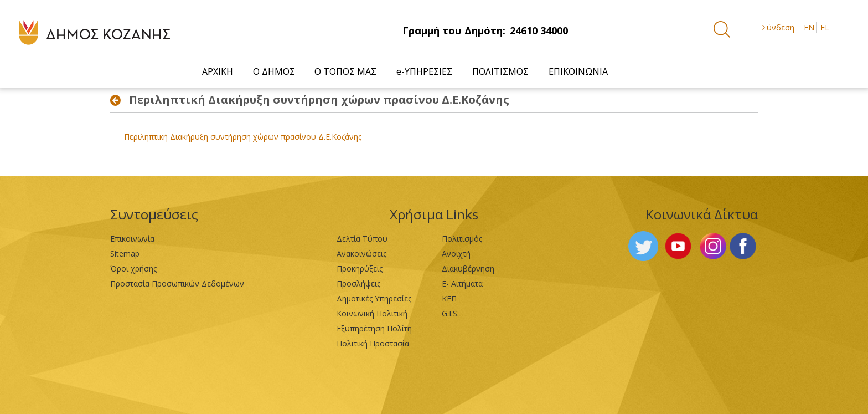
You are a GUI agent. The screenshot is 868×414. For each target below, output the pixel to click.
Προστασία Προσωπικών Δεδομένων (177, 283)
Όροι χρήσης (133, 269)
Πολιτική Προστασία (373, 343)
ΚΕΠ (449, 298)
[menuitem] (221, 72)
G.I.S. (450, 313)
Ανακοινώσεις (361, 254)
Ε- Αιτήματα (462, 283)
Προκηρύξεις (360, 269)
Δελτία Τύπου (362, 239)
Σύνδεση (778, 27)
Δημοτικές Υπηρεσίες (374, 298)
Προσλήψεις (358, 283)
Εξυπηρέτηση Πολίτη (374, 328)
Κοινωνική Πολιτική (372, 313)
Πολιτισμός (462, 239)
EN (809, 27)
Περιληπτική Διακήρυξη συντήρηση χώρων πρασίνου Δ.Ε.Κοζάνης (243, 137)
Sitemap (125, 254)
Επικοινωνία (132, 239)
